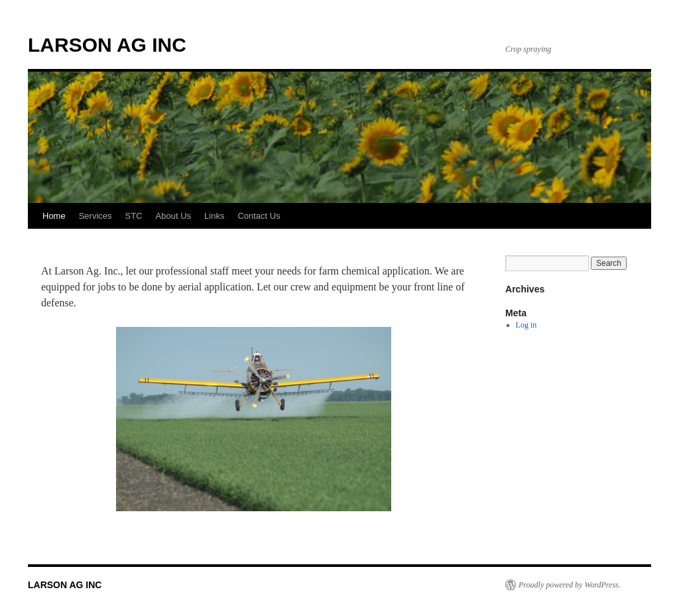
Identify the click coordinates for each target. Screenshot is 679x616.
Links (214, 216)
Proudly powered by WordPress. (570, 585)
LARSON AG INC (107, 45)
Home (54, 216)
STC (134, 216)
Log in (526, 325)
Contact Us (259, 216)
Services (95, 216)
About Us (173, 216)
